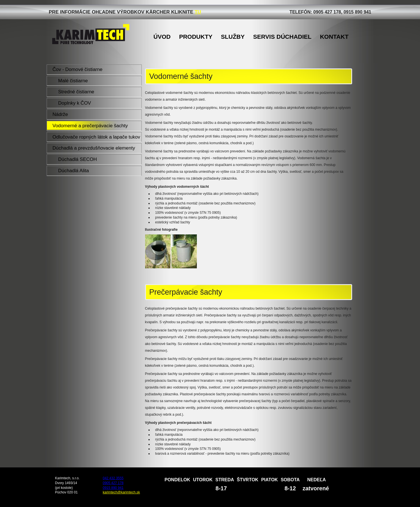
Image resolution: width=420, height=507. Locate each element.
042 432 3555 (113, 478)
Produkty (196, 37)
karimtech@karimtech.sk (121, 492)
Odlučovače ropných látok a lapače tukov (96, 137)
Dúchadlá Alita (74, 171)
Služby (233, 37)
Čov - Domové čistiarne (78, 69)
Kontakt (334, 37)
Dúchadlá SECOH (78, 159)
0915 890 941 (113, 488)
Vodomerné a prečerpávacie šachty (90, 126)
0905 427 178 (113, 483)
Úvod (162, 37)
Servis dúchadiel (282, 37)
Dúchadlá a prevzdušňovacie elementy (94, 148)
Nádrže (60, 114)
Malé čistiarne (73, 81)
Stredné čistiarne (76, 92)
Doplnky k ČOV (75, 103)
